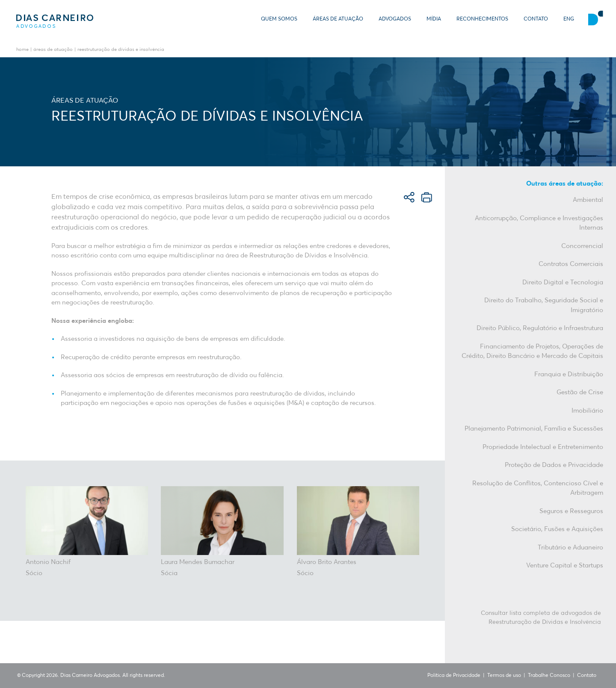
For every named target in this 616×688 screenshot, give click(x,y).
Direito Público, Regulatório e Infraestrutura (540, 328)
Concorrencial (582, 246)
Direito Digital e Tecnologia (563, 282)
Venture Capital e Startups (565, 565)
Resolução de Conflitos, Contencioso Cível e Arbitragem (538, 488)
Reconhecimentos (482, 19)
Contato (536, 19)
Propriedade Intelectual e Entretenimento (543, 447)
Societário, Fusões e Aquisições (557, 529)
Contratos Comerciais (571, 264)
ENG (569, 19)
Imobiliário (587, 411)
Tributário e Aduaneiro (570, 548)
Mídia (434, 19)
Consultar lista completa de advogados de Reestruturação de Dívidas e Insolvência (541, 618)
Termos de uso (504, 676)
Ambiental (588, 200)
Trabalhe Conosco (549, 676)
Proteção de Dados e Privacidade (554, 465)
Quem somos (279, 19)
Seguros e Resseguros (571, 511)
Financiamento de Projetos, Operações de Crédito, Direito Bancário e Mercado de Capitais (532, 351)
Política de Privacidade (454, 676)
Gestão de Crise (580, 392)
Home (22, 50)
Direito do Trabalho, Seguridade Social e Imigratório (544, 305)
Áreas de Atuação (338, 19)
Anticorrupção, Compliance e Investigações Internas (539, 223)
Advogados (395, 19)
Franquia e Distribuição (569, 374)
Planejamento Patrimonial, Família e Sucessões (534, 429)
